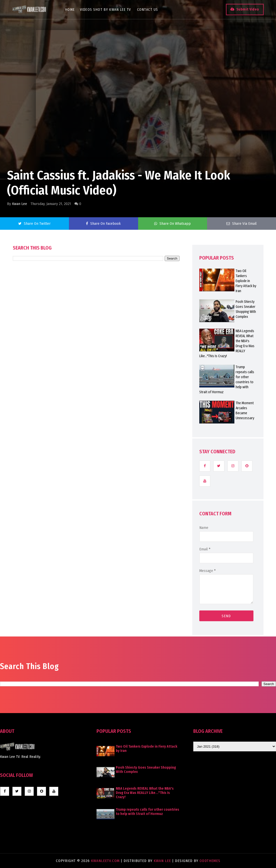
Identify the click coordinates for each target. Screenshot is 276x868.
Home (70, 10)
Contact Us (148, 10)
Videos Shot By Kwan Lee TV (106, 10)
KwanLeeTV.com (106, 861)
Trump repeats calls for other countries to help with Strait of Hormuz (148, 812)
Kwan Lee (20, 204)
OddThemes (210, 861)
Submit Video (248, 9)
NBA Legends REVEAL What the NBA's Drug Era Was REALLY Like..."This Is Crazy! (145, 793)
